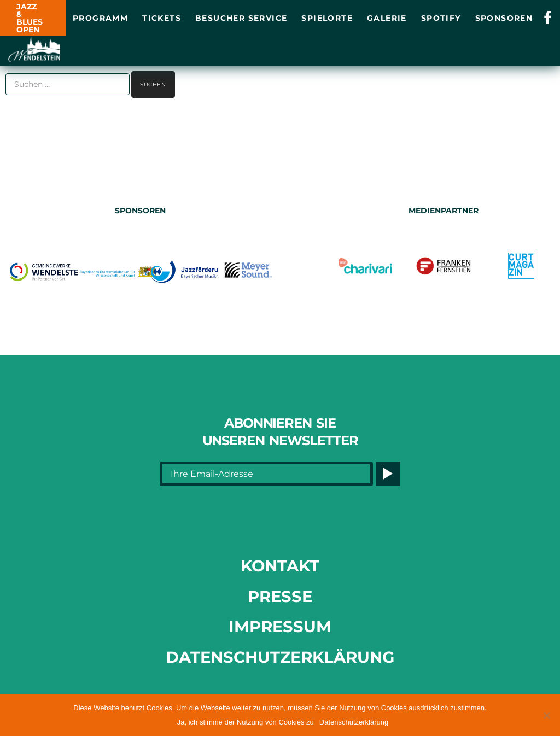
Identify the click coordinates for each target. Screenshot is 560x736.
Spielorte (327, 18)
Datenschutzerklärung (280, 657)
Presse (280, 596)
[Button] (388, 474)
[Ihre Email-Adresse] (266, 474)
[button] (546, 715)
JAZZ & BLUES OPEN (30, 18)
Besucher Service (241, 18)
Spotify (441, 18)
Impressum (280, 626)
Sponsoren (504, 18)
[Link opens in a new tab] (548, 18)
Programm (100, 18)
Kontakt (280, 566)
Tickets (162, 18)
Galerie (387, 18)
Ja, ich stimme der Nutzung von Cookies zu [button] (246, 722)
